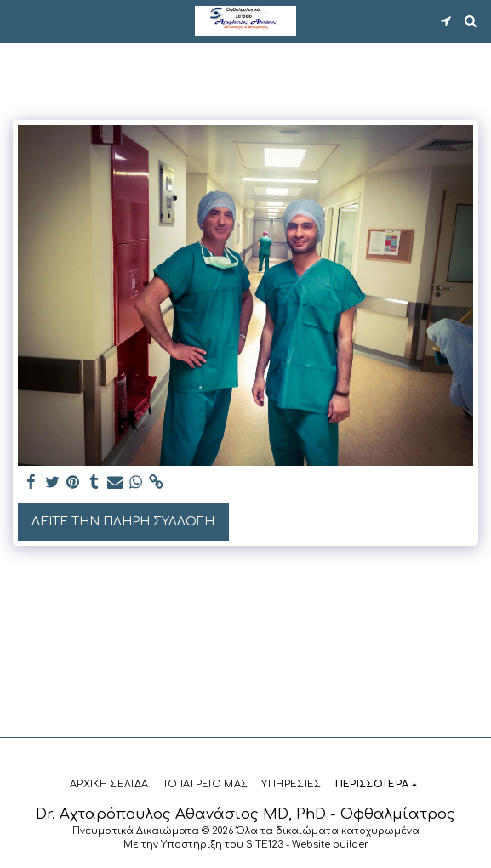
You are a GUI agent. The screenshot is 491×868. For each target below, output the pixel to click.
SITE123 (265, 845)
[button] (19, 20)
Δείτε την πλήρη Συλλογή (123, 522)
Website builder (330, 845)
